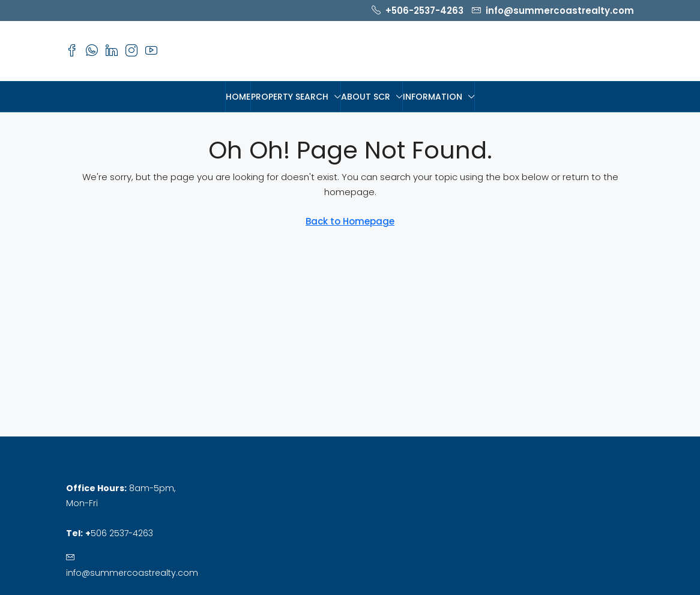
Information (433, 97)
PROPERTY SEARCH (290, 97)
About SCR (366, 97)
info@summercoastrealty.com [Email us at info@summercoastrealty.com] (132, 573)
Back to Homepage (350, 221)
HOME (238, 97)
